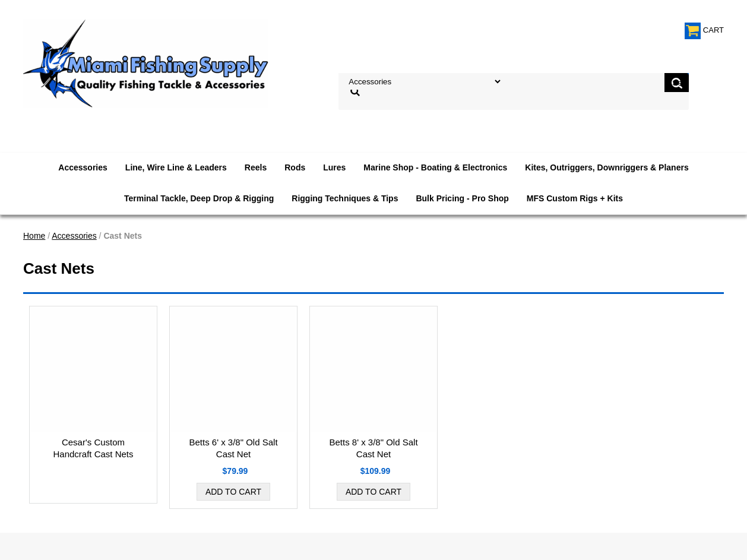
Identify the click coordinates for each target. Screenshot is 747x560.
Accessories (83, 167)
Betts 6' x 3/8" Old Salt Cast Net (233, 448)
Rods (295, 167)
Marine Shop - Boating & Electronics (435, 167)
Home (34, 236)
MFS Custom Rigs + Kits (575, 198)
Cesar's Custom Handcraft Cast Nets (93, 448)
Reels (256, 167)
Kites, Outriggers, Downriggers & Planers (607, 167)
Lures (334, 167)
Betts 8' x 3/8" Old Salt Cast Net (373, 448)
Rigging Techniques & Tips (345, 198)
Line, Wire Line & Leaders (176, 167)
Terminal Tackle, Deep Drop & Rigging (199, 198)
